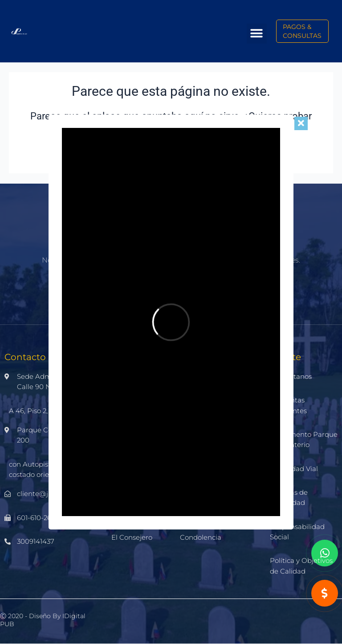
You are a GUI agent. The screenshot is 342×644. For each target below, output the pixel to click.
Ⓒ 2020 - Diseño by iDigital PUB (43, 620)
